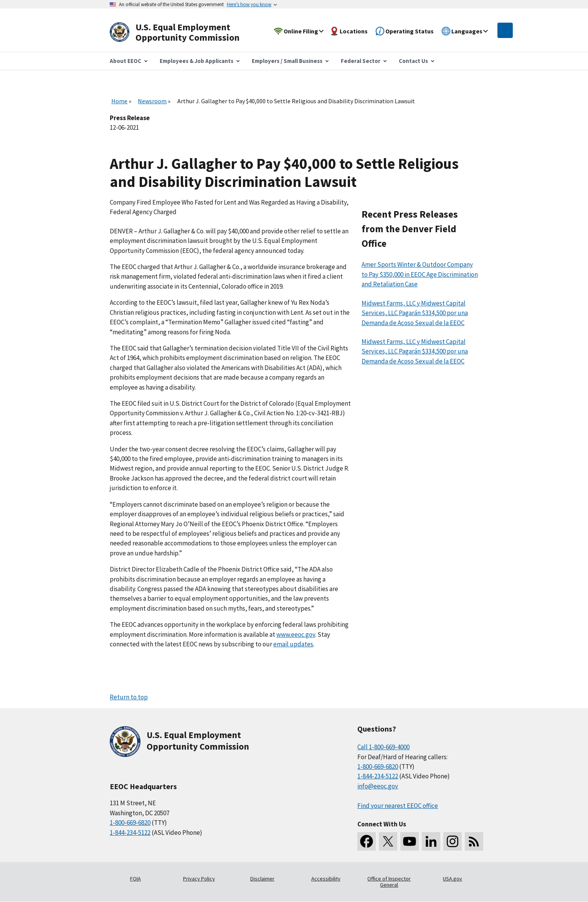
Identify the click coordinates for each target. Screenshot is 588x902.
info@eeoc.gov (378, 786)
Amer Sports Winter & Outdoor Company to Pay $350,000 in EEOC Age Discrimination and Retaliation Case (420, 274)
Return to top (129, 697)
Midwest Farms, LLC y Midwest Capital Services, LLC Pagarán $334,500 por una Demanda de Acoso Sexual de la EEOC (415, 313)
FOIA (135, 879)
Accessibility (326, 879)
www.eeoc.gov (296, 634)
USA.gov (453, 879)
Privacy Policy (199, 879)
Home (119, 101)
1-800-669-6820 (130, 823)
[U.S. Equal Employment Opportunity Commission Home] (183, 32)
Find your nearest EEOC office (398, 806)
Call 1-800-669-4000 (383, 747)
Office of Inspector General (389, 882)
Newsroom (152, 101)
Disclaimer (262, 879)
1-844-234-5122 (130, 833)
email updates (293, 644)
